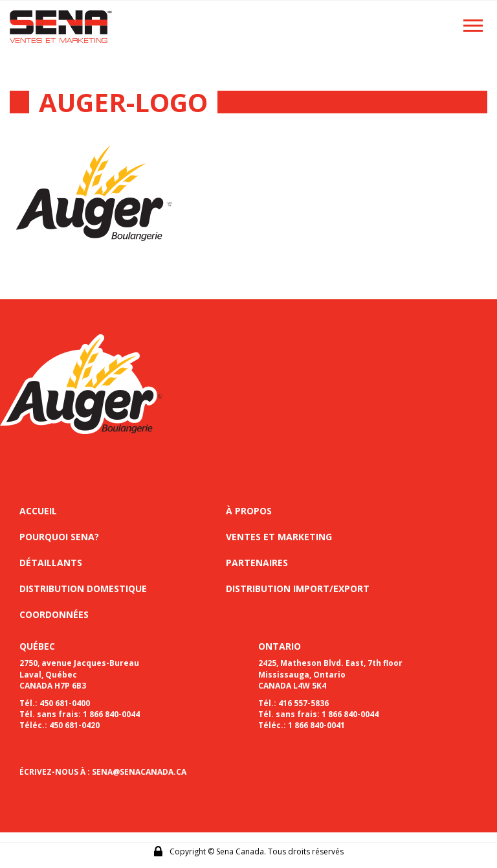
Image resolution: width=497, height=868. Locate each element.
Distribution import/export (298, 588)
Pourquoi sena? (59, 537)
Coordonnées (54, 614)
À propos (249, 511)
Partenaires (257, 563)
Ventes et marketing (279, 537)
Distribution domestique (83, 588)
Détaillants (51, 563)
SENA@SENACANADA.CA (139, 772)
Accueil (38, 511)
